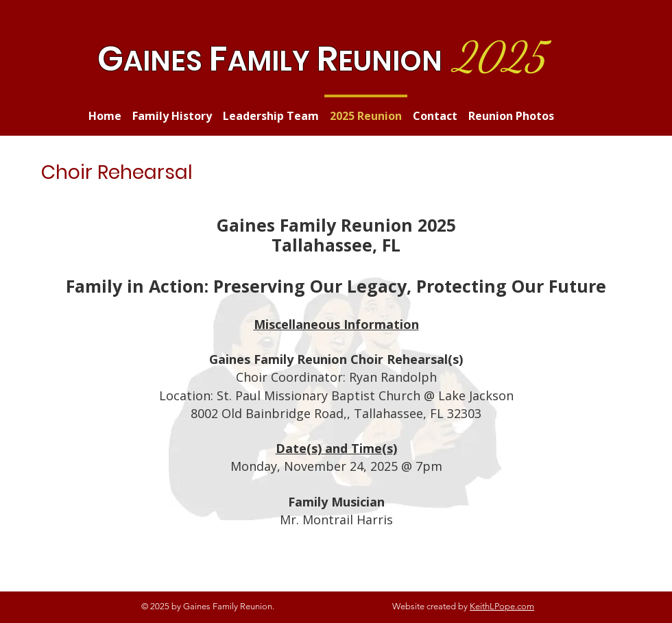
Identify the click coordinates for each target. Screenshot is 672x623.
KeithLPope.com (502, 606)
